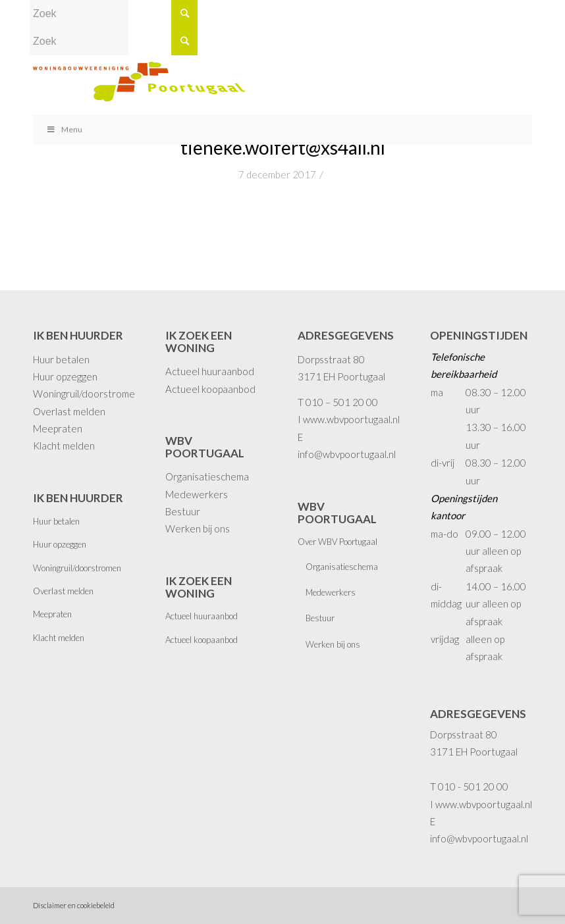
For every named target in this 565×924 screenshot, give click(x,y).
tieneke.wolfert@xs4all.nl (283, 147)
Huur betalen (61, 359)
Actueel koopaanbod (210, 389)
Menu (64, 129)
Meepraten (58, 428)
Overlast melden (69, 411)
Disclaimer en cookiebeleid (74, 905)
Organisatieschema (207, 476)
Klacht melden (64, 446)
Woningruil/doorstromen (87, 394)
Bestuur (183, 511)
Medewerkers (197, 494)
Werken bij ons (198, 528)
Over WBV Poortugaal (337, 542)
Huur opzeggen (65, 376)
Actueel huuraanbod (210, 371)
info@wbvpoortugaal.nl (347, 454)
